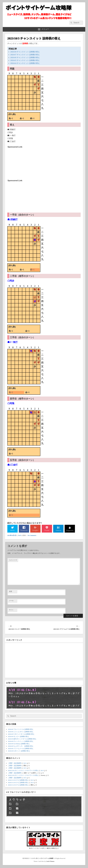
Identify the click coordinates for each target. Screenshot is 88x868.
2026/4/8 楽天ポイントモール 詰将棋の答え (22, 739)
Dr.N (20, 536)
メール (11, 601)
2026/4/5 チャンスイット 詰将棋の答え (25, 60)
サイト (11, 610)
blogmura (70, 530)
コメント (13, 560)
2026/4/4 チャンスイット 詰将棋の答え (25, 63)
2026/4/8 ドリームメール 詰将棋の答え (21, 749)
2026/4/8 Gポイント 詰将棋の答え (19, 751)
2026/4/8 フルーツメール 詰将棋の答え (21, 729)
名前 (11, 592)
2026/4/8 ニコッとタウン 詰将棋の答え (21, 732)
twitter (12, 530)
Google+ (35, 530)
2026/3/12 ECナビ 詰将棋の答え (18, 780)
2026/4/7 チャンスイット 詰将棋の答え (25, 55)
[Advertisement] (25, 163)
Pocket (47, 530)
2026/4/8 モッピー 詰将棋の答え (18, 737)
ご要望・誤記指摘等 (15, 763)
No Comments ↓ (32, 536)
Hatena (58, 530)
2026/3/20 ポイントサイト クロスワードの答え (23, 771)
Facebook (24, 530)
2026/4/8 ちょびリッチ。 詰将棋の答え (21, 746)
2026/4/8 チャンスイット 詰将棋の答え (25, 52)
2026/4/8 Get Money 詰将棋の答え (19, 744)
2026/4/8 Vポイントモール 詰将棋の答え (21, 734)
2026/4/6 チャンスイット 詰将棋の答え (25, 57)
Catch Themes (50, 862)
